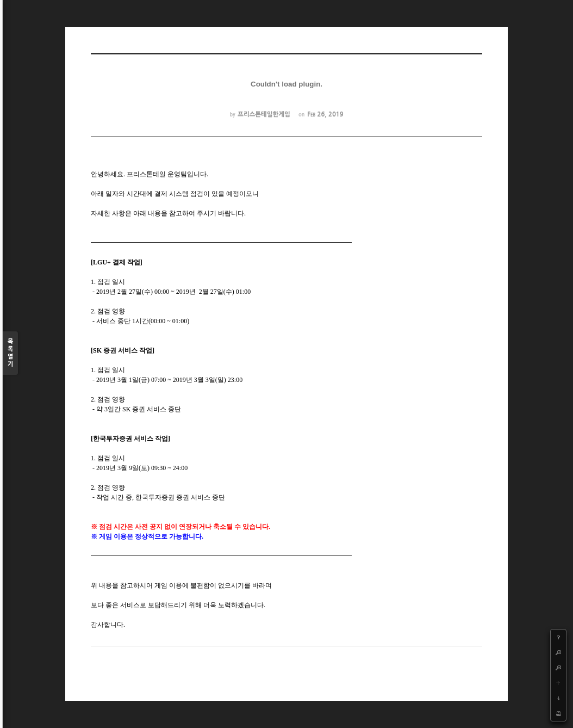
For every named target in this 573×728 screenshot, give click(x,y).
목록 (10, 353)
